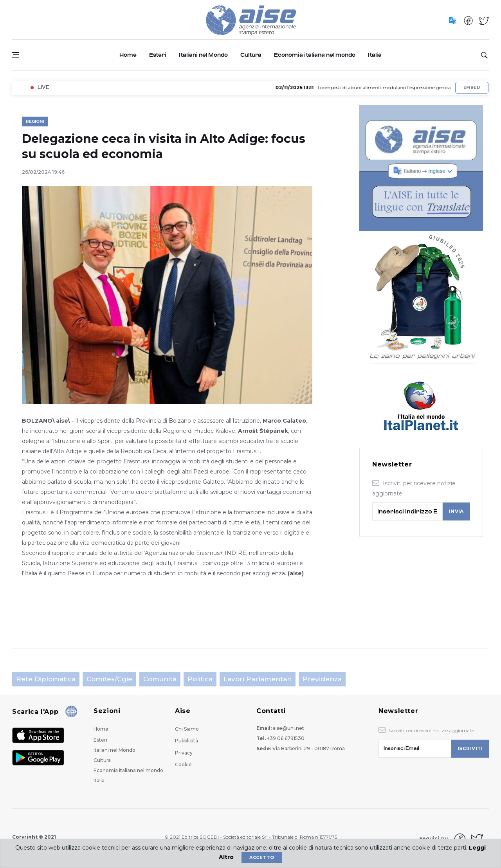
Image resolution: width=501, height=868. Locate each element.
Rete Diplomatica (46, 679)
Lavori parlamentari (258, 679)
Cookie (183, 764)
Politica (200, 679)
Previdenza (322, 679)
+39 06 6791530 (286, 738)
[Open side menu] (16, 55)
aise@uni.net (288, 728)
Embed (472, 87)
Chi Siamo (187, 729)
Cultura (251, 55)
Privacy (184, 753)
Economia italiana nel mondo (315, 55)
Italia (375, 55)
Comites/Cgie (109, 679)
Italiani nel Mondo (203, 55)
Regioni (35, 122)
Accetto (262, 857)
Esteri (158, 55)
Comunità (160, 679)
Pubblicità (187, 741)
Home (128, 55)
